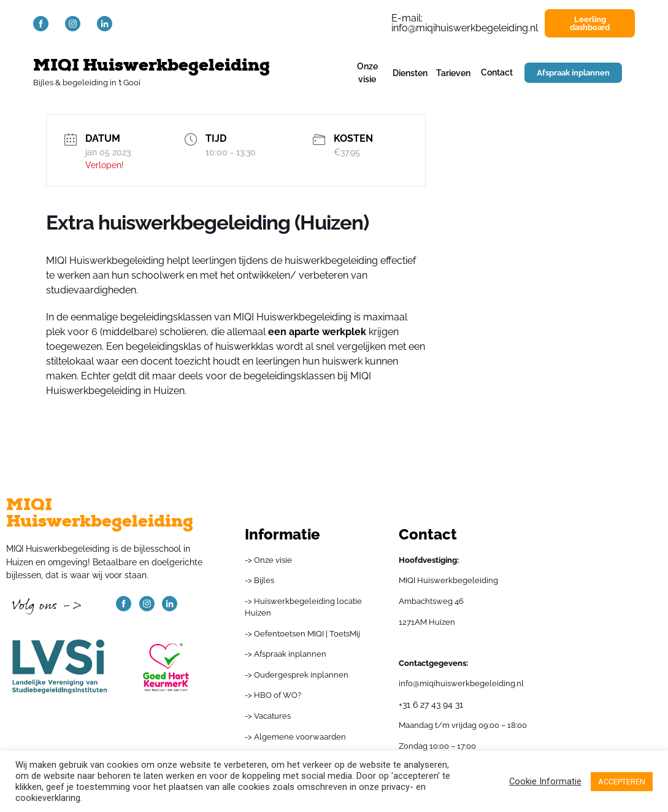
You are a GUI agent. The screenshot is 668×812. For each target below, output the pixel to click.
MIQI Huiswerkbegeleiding (152, 65)
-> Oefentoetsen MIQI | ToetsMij (302, 634)
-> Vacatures (268, 716)
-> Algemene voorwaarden (295, 737)
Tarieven (454, 73)
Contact (497, 72)
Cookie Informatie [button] (545, 781)
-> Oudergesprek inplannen (297, 675)
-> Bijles (259, 580)
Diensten (410, 73)
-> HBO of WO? (273, 695)
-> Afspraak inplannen (286, 654)
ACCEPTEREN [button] (622, 782)
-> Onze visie (268, 560)
